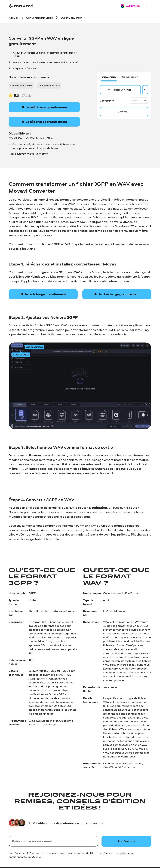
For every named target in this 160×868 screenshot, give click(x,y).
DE (20, 138)
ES (27, 138)
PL (40, 138)
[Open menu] (149, 6)
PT (32, 138)
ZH (53, 138)
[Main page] (21, 6)
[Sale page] (130, 6)
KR (48, 138)
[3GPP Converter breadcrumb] (71, 18)
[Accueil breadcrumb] (14, 18)
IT (24, 138)
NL (36, 138)
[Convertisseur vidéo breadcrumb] (40, 18)
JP (44, 138)
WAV (139, 101)
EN (15, 138)
